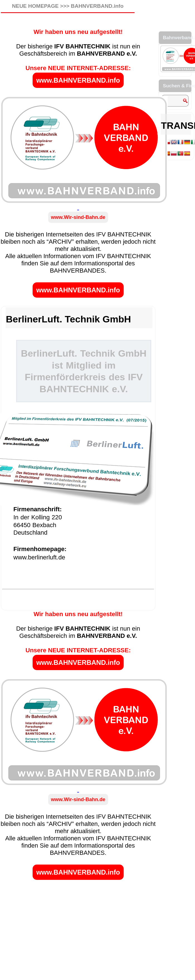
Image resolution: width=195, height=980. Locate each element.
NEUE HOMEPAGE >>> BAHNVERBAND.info (68, 6)
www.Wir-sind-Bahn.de (78, 217)
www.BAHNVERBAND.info (78, 80)
